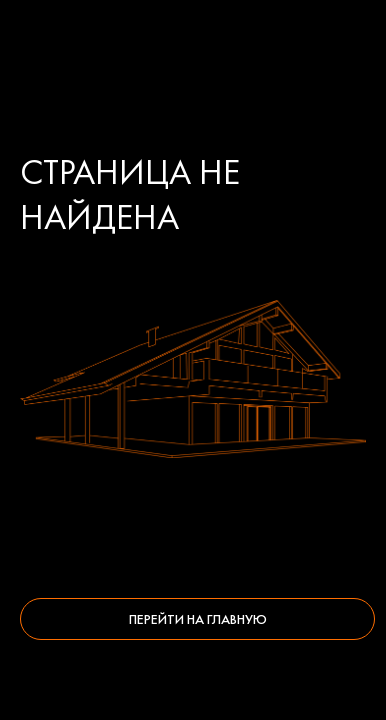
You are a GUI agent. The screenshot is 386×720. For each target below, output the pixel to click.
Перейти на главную (198, 619)
